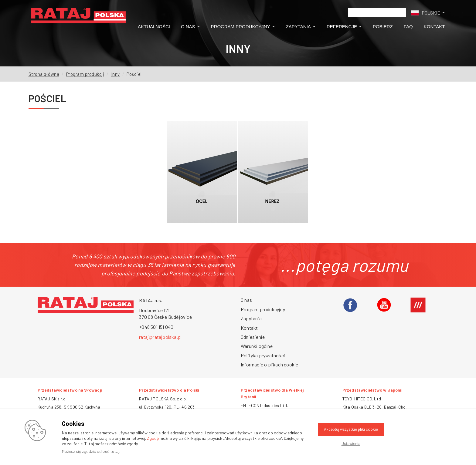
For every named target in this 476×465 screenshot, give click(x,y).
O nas (190, 27)
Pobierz (383, 27)
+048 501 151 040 (156, 327)
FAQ (408, 27)
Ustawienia (351, 443)
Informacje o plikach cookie (269, 364)
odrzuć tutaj (108, 451)
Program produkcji (85, 74)
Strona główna (44, 74)
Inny (116, 74)
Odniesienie (253, 337)
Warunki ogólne (257, 346)
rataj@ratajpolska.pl (160, 337)
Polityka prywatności (263, 355)
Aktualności (154, 27)
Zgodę (153, 438)
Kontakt (434, 27)
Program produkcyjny (243, 27)
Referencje (344, 27)
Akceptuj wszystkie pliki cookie (351, 429)
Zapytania (301, 27)
